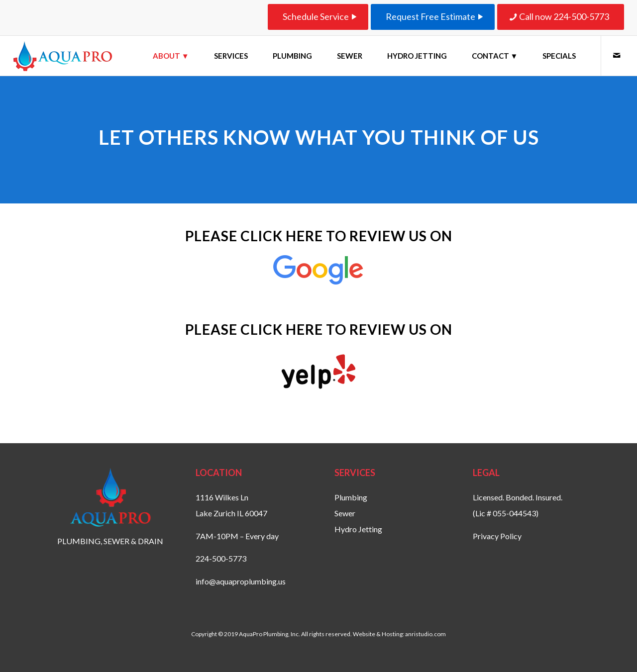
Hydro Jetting (358, 529)
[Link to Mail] (617, 55)
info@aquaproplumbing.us (241, 581)
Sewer (345, 513)
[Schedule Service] (318, 17)
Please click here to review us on (319, 236)
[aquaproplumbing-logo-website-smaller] (63, 56)
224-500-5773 (221, 558)
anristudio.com (425, 634)
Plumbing (351, 497)
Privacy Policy (497, 536)
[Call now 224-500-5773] (561, 17)
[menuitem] (171, 56)
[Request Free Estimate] (433, 17)
